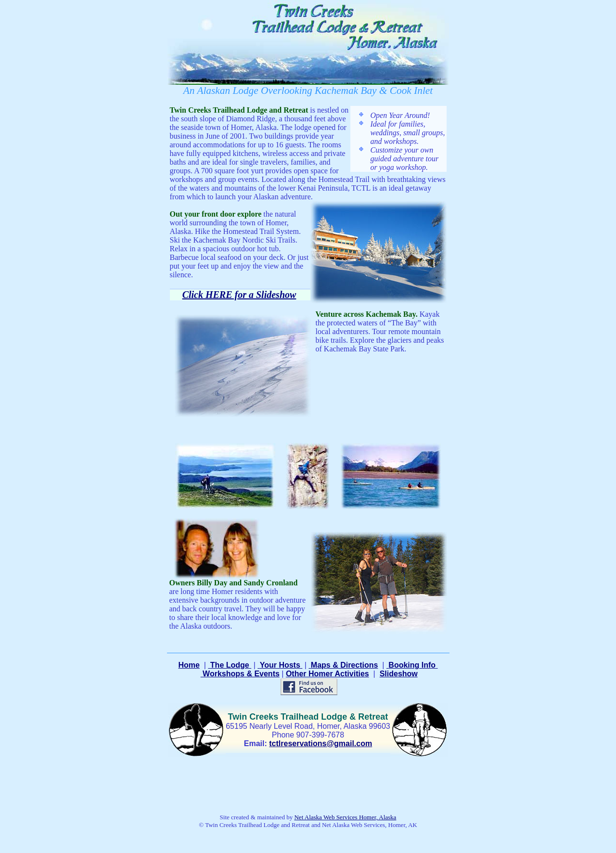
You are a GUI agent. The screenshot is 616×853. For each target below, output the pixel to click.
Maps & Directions (345, 665)
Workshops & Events (240, 674)
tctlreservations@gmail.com (321, 743)
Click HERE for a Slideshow (239, 295)
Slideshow (399, 674)
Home (189, 665)
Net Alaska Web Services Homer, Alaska (345, 817)
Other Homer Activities (327, 674)
